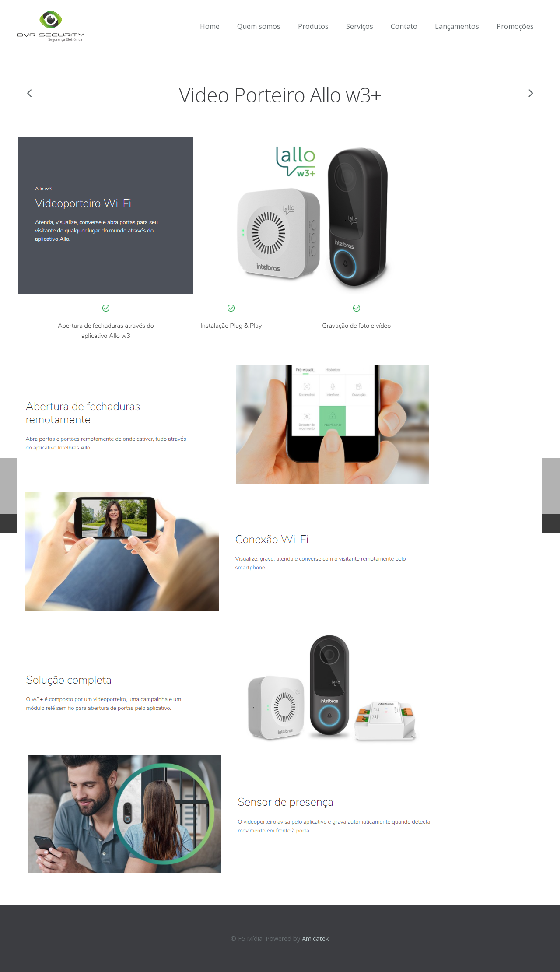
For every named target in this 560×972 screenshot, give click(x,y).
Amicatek (315, 939)
